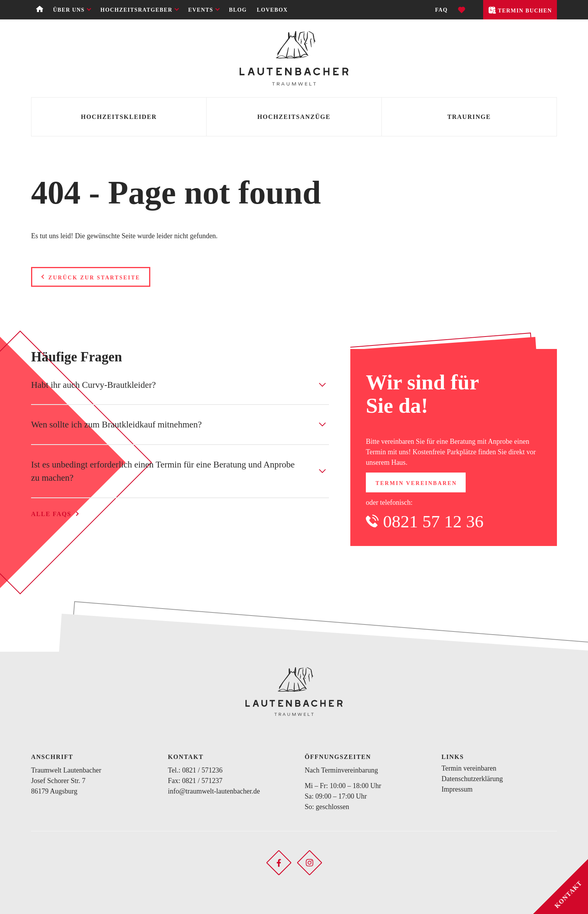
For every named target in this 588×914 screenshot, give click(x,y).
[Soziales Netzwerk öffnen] (279, 862)
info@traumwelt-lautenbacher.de (214, 791)
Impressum (457, 789)
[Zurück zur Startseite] (294, 58)
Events (201, 10)
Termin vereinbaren (416, 483)
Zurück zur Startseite (95, 278)
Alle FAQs (51, 514)
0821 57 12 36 (433, 522)
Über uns (69, 10)
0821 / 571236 (202, 770)
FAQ (441, 10)
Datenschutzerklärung (472, 779)
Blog (238, 10)
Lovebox (272, 10)
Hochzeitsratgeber (137, 10)
